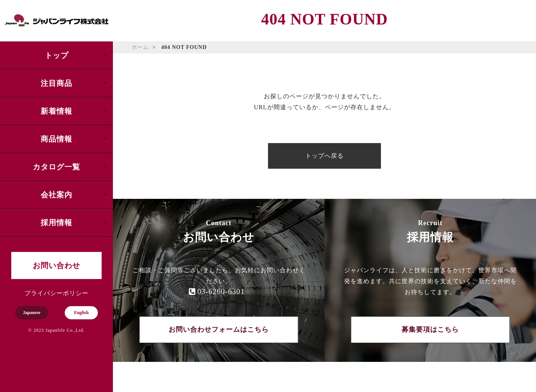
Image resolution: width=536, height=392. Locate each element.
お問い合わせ (56, 265)
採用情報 (56, 223)
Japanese (32, 313)
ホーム (140, 47)
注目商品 (56, 83)
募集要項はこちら (430, 329)
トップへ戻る (324, 156)
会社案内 (56, 195)
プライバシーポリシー (56, 293)
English (81, 313)
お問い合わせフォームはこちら (219, 329)
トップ (57, 55)
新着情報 (56, 111)
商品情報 (56, 139)
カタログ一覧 (56, 167)
